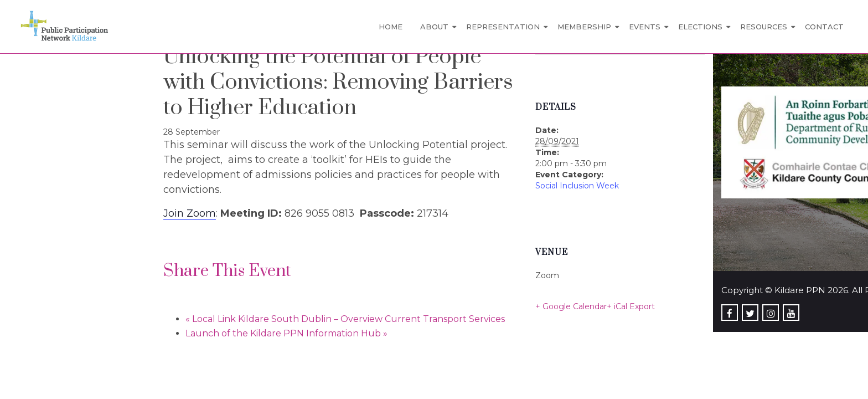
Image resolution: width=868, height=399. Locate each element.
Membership (584, 27)
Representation (503, 27)
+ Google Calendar (571, 306)
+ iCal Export (631, 306)
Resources (764, 27)
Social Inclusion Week (577, 186)
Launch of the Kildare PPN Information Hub (286, 333)
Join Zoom (190, 213)
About (434, 27)
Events (645, 27)
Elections (700, 27)
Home (391, 27)
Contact (824, 27)
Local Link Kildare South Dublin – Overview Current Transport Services (345, 319)
